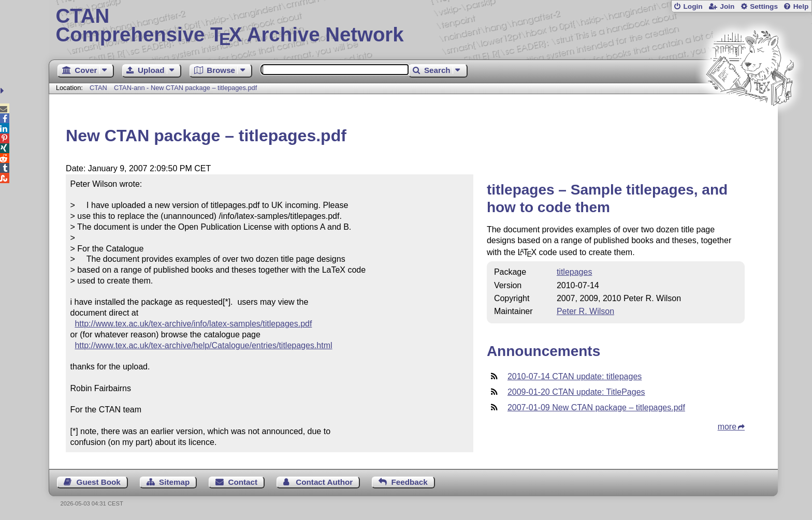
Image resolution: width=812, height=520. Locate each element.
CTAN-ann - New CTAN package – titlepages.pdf (185, 88)
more (727, 427)
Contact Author (324, 482)
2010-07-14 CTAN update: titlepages (575, 376)
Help (801, 6)
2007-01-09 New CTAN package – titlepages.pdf (596, 407)
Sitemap (174, 482)
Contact (243, 482)
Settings (764, 6)
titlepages (575, 272)
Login (693, 6)
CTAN (98, 88)
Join (727, 6)
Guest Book (99, 482)
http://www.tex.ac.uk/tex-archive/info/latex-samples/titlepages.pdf (193, 324)
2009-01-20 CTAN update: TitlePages (576, 392)
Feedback (410, 482)
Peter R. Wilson (585, 311)
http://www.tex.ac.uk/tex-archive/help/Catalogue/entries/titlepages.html (203, 345)
